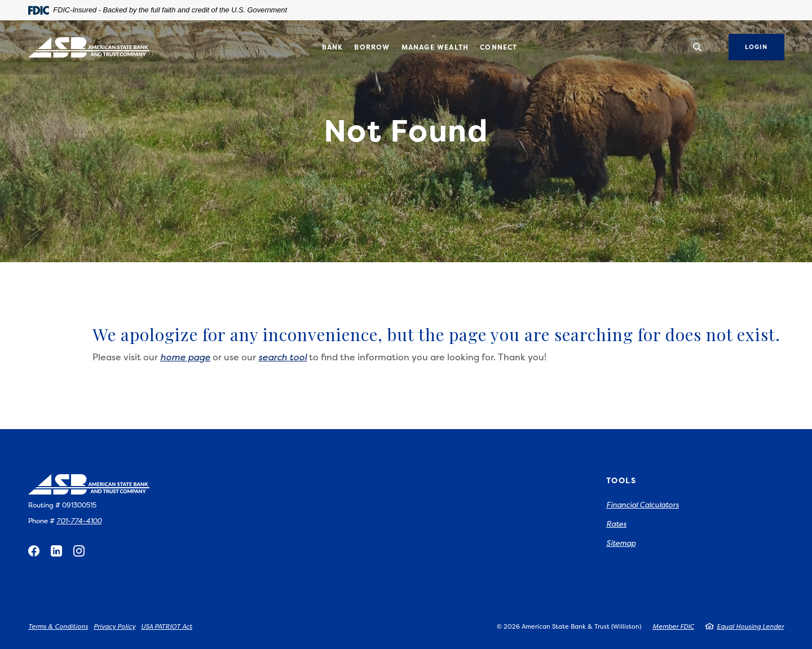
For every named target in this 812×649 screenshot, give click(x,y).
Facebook (34, 551)
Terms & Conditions (58, 627)
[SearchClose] (698, 47)
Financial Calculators (643, 505)
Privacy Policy (114, 627)
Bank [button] (333, 47)
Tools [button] (621, 480)
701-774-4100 (79, 521)
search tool (283, 357)
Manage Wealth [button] (435, 47)
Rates (616, 524)
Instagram (79, 551)
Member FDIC (673, 627)
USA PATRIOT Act (167, 627)
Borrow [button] (372, 47)
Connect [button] (498, 47)
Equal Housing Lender (750, 627)
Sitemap (621, 543)
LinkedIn (56, 551)
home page (185, 357)
